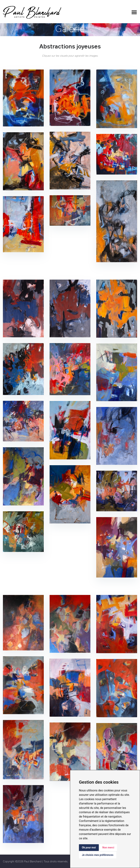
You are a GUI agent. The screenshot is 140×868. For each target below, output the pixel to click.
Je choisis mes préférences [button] (98, 855)
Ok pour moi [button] (89, 847)
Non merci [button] (108, 847)
